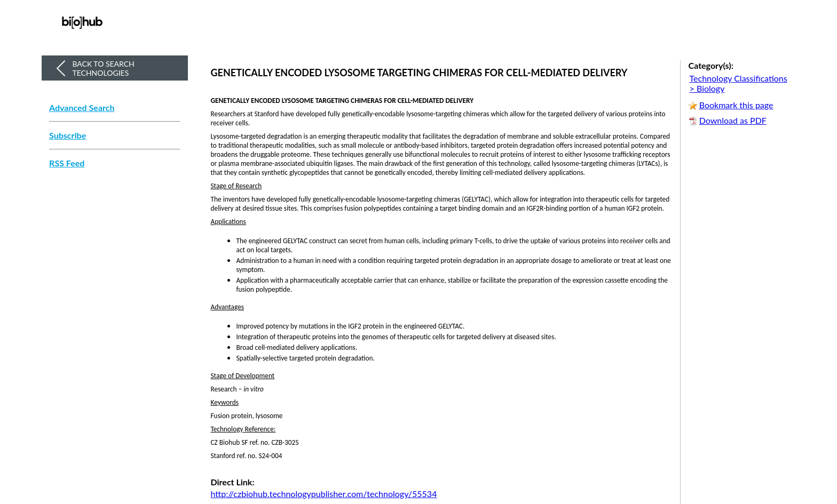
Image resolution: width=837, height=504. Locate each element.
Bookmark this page (736, 105)
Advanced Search (82, 108)
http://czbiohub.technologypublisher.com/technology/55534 (324, 494)
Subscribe (68, 135)
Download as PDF (733, 120)
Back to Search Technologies (103, 68)
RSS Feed (67, 163)
